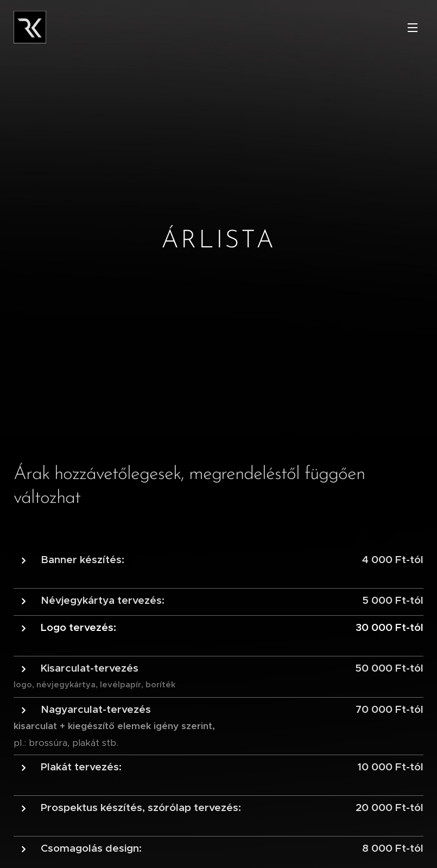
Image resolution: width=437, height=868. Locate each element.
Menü (413, 28)
